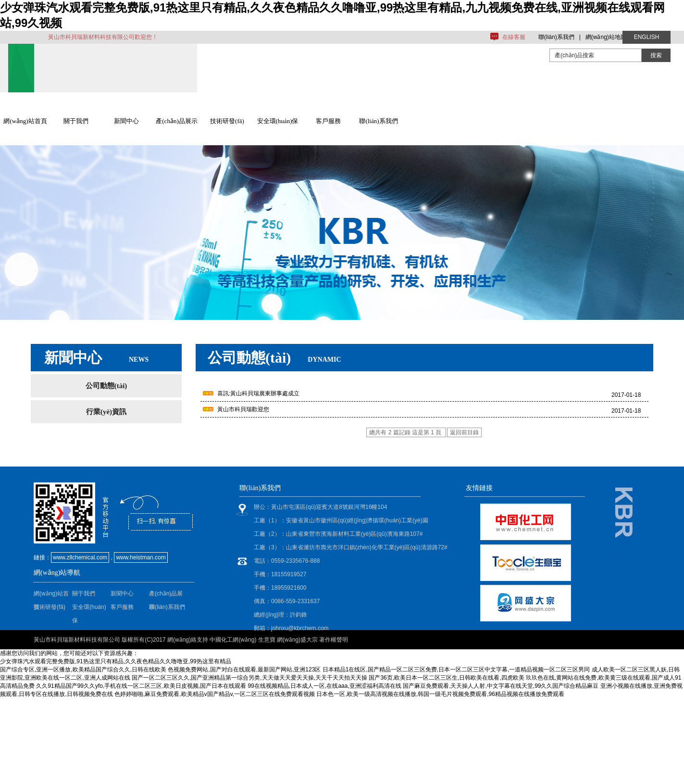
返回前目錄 (464, 432)
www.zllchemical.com (80, 557)
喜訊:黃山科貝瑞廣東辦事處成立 (258, 393)
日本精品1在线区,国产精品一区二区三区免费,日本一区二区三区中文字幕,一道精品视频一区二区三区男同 (456, 670)
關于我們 (76, 121)
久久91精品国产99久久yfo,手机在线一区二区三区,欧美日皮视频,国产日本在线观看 (141, 686)
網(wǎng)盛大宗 (297, 640)
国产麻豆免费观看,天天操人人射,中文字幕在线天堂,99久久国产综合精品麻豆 (501, 686)
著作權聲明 (334, 640)
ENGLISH (647, 37)
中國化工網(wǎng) (233, 640)
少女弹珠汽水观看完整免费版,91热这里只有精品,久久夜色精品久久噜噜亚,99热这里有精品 (116, 661)
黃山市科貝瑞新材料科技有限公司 (77, 640)
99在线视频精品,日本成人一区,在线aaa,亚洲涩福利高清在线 (324, 686)
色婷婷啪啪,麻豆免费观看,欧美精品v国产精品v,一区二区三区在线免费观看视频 (215, 694)
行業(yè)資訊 (106, 412)
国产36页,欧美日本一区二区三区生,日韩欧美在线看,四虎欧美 (446, 678)
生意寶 (267, 640)
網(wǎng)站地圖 (606, 37)
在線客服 (514, 37)
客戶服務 (328, 121)
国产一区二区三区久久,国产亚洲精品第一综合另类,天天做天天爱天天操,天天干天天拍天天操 (249, 678)
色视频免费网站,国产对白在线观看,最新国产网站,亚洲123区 (244, 670)
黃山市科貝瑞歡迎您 (243, 409)
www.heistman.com (141, 557)
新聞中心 (126, 121)
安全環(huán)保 (278, 121)
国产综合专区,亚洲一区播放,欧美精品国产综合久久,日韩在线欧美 (83, 670)
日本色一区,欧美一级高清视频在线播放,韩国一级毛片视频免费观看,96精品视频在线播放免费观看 (440, 694)
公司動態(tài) (106, 386)
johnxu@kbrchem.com (300, 628)
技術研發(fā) (227, 121)
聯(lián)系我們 (556, 37)
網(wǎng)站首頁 (25, 121)
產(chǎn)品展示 (176, 121)
